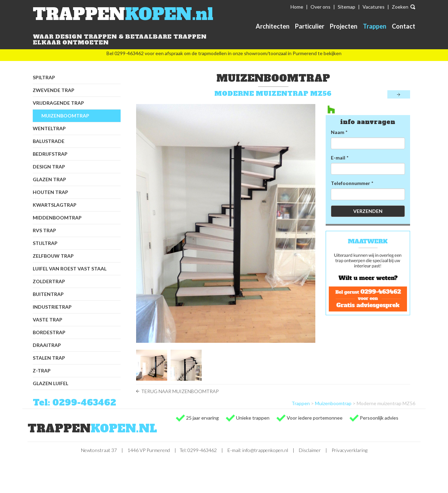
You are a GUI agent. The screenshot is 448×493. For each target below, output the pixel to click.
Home (297, 7)
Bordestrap (49, 332)
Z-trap (42, 371)
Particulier (310, 26)
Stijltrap (45, 243)
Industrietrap (52, 307)
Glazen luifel (50, 383)
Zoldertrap (49, 281)
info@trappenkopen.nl (265, 450)
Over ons (320, 7)
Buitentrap (48, 294)
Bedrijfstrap (50, 154)
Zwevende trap (54, 90)
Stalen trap (49, 358)
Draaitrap (47, 345)
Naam (338, 132)
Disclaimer (310, 450)
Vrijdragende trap (58, 103)
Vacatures (374, 7)
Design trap (49, 167)
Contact (404, 26)
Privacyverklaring (349, 450)
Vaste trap (48, 320)
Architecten (273, 26)
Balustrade (49, 141)
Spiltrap (44, 77)
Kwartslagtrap (55, 205)
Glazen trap (49, 179)
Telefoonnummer (350, 183)
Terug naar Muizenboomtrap (180, 391)
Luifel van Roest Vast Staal (70, 269)
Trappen (375, 26)
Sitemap (347, 7)
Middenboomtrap (57, 218)
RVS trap (44, 230)
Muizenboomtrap (65, 116)
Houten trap (50, 192)
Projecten (344, 26)
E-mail (338, 158)
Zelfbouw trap (53, 256)
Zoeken (400, 7)
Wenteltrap (49, 128)
